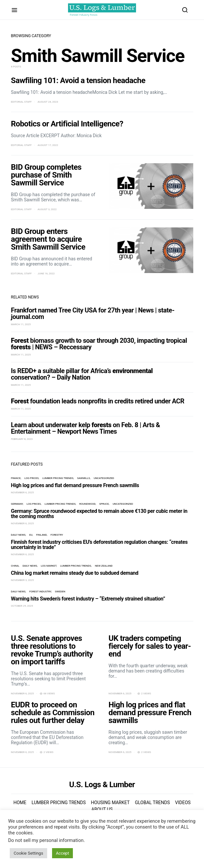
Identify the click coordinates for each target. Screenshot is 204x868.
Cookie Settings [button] (28, 853)
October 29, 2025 (22, 606)
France (16, 478)
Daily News (18, 535)
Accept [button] (63, 853)
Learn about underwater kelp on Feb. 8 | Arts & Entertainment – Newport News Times (86, 428)
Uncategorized (104, 478)
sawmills (83, 478)
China (15, 566)
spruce (104, 504)
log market (49, 566)
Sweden (60, 592)
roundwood (88, 504)
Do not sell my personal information (46, 840)
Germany (17, 504)
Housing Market (110, 803)
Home (20, 803)
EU (31, 535)
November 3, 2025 (22, 580)
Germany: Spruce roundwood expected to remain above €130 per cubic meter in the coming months (99, 514)
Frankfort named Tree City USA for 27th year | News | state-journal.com (93, 313)
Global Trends (152, 803)
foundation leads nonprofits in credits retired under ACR (98, 401)
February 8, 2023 (22, 439)
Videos (183, 803)
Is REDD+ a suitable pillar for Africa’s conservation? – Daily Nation (82, 374)
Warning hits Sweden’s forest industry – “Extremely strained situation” (88, 599)
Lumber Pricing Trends (58, 478)
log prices (32, 478)
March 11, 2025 (21, 324)
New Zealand (104, 566)
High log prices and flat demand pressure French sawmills (75, 485)
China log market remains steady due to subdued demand (75, 573)
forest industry (40, 592)
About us (102, 809)
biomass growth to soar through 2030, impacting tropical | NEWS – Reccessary (99, 344)
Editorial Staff (21, 102)
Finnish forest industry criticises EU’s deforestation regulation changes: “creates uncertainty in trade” (99, 545)
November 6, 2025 (22, 492)
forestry (57, 535)
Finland (41, 535)
